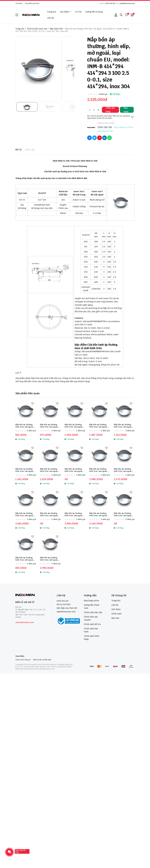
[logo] (31, 15)
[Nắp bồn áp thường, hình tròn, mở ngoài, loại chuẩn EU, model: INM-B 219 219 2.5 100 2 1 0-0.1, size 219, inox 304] (75, 455)
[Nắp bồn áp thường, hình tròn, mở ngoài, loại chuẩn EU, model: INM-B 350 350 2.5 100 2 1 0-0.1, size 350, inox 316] (50, 543)
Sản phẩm (66, 12)
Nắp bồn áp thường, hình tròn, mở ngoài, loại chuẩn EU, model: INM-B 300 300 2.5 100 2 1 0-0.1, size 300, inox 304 (99, 470)
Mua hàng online (91, 601)
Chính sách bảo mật (93, 612)
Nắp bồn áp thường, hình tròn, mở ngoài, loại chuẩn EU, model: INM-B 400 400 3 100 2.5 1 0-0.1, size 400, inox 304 (25, 514)
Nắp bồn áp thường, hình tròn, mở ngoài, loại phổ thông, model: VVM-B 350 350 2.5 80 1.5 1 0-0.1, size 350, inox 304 (75, 426)
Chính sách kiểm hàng (92, 638)
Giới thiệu (116, 609)
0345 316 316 (110, 3)
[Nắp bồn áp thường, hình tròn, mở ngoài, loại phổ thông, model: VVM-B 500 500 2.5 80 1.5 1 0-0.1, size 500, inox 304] (26, 455)
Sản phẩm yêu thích (32, 3)
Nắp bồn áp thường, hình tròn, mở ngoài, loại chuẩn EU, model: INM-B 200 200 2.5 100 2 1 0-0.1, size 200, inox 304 (50, 470)
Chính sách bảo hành (91, 630)
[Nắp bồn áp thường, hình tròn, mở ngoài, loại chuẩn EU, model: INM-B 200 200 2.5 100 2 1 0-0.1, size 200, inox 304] (50, 455)
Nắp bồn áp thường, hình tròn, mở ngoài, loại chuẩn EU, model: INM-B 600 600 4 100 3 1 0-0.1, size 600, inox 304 (124, 514)
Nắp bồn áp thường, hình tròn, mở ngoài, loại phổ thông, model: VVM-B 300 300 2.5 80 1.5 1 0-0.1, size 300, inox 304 (50, 426)
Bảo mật (115, 618)
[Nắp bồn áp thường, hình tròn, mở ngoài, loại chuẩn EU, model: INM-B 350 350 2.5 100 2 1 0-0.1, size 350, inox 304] (124, 455)
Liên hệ (50, 18)
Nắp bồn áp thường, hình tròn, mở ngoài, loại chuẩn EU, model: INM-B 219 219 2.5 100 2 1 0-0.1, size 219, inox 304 (75, 470)
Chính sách (116, 614)
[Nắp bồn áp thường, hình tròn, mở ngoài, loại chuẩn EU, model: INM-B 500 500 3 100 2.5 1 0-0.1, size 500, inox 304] (100, 499)
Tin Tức (78, 12)
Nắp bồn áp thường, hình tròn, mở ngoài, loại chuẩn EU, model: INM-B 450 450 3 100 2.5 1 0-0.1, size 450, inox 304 (74, 514)
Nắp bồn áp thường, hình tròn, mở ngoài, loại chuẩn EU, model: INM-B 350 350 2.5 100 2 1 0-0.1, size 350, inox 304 (124, 470)
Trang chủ (52, 12)
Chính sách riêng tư (23, 660)
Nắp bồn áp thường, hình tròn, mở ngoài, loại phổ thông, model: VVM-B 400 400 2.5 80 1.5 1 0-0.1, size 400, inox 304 (99, 426)
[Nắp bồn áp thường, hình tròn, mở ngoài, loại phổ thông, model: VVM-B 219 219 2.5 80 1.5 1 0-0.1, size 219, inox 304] (26, 410)
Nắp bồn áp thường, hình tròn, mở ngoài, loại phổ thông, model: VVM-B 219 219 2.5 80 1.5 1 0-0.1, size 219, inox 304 (25, 426)
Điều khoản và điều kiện (42, 660)
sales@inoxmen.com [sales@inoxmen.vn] (66, 612)
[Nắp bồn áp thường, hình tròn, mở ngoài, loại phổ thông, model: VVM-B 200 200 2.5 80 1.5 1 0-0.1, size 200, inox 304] (26, 543)
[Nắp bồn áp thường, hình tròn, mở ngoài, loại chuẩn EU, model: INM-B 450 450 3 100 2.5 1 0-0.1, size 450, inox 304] (75, 499)
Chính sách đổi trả (92, 624)
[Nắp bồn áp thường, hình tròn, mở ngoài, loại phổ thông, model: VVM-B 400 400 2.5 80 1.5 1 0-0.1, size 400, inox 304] (100, 410)
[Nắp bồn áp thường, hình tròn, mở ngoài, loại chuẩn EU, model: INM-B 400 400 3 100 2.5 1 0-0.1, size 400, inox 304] (26, 499)
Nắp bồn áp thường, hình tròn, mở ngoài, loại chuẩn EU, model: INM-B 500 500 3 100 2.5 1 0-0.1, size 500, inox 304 (99, 514)
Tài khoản (19, 3)
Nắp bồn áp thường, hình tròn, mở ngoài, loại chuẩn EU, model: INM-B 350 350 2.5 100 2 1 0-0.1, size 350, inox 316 (50, 559)
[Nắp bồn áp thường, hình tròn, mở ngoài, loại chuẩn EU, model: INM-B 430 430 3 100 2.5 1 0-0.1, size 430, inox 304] (50, 499)
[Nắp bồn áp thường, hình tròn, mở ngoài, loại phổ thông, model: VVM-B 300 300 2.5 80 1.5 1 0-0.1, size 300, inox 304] (50, 410)
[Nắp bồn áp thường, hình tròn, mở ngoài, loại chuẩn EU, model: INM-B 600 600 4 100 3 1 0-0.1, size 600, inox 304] (124, 499)
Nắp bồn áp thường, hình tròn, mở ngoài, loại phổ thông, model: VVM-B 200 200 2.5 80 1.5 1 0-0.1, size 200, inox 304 (25, 559)
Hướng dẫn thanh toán (92, 606)
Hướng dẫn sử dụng (94, 12)
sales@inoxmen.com (127, 3)
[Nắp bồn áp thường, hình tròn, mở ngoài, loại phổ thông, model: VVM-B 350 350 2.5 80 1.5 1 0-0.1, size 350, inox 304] (75, 410)
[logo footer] (30, 595)
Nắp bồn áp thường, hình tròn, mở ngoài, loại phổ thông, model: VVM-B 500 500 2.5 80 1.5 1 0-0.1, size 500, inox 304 (25, 470)
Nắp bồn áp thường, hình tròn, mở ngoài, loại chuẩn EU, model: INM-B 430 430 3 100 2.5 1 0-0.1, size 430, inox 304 (50, 514)
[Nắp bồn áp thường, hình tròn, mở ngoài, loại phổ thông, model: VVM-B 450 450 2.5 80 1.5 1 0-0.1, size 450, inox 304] (124, 410)
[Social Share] (89, 138)
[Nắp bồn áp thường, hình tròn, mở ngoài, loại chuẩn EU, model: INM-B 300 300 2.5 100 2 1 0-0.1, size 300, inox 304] (100, 455)
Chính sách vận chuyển (91, 618)
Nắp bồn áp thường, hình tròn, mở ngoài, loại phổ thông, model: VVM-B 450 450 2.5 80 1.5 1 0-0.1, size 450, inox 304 (124, 426)
